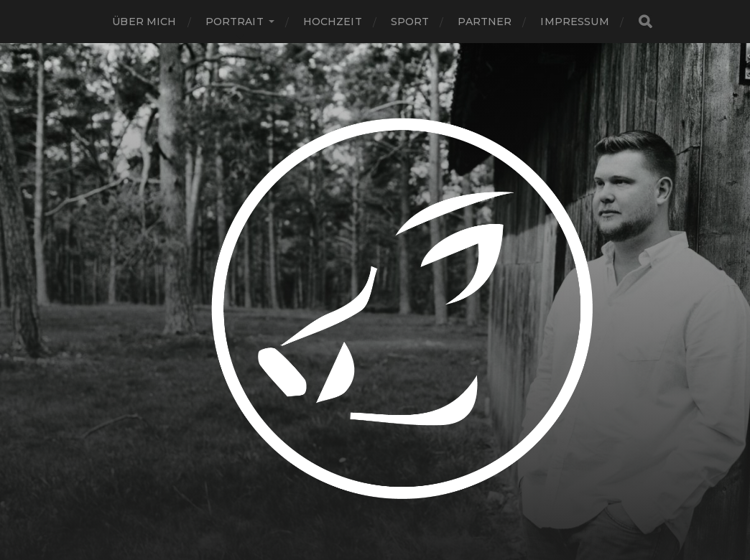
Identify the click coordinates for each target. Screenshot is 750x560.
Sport (410, 22)
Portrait (235, 22)
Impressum (574, 22)
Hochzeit (333, 22)
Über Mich (144, 22)
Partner (485, 22)
